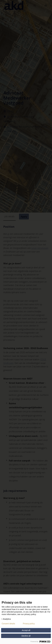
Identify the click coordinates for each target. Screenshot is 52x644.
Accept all (26, 630)
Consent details (8, 624)
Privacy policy (29, 624)
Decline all (26, 636)
